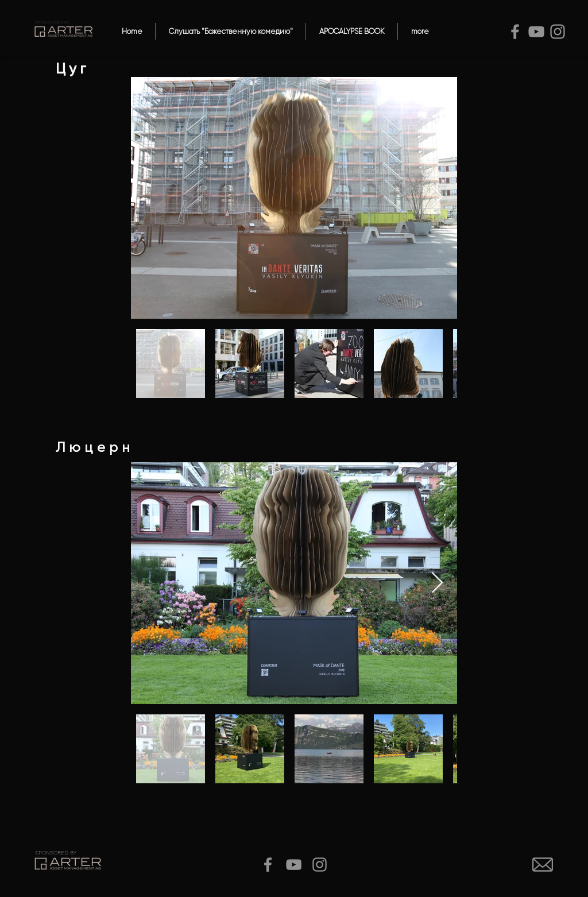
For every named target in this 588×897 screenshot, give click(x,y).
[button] (230, 31)
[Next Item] (437, 198)
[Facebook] (515, 32)
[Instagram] (558, 32)
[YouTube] (536, 32)
